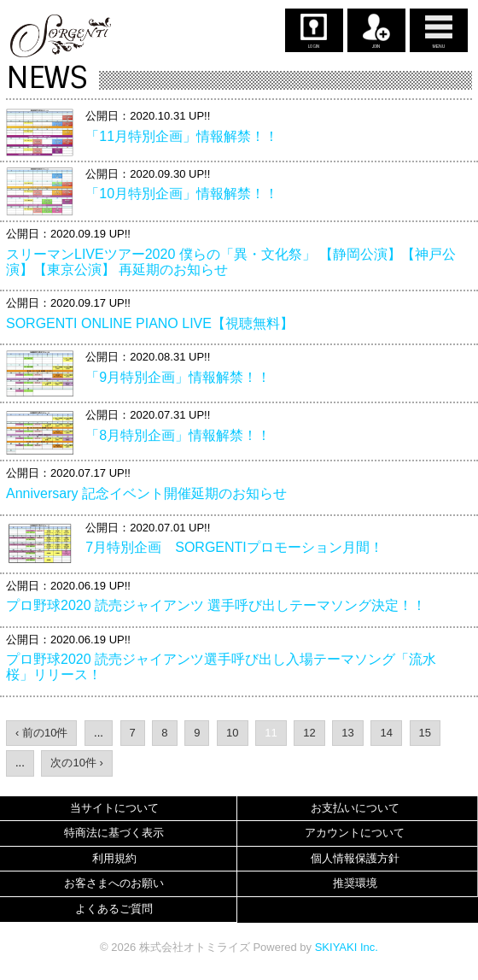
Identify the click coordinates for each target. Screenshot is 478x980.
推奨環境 (355, 883)
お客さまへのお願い (114, 883)
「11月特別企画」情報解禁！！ (182, 136)
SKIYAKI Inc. (347, 947)
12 (309, 733)
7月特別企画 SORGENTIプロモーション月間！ (234, 547)
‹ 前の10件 (41, 733)
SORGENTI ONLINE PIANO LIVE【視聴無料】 (150, 323)
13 (347, 733)
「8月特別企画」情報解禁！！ (178, 435)
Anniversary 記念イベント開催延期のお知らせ (146, 493)
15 (425, 733)
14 (386, 733)
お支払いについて (355, 808)
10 (232, 733)
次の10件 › (76, 763)
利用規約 (114, 858)
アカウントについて (355, 833)
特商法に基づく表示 (114, 833)
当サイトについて (114, 808)
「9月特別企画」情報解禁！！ (178, 377)
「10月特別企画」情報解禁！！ (182, 194)
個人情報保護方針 (355, 858)
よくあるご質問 (114, 909)
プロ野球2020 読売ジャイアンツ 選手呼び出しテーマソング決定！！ (216, 605)
